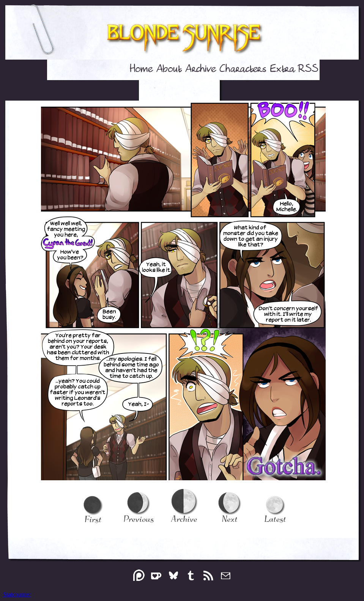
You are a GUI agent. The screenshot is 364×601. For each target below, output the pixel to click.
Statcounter (17, 594)
